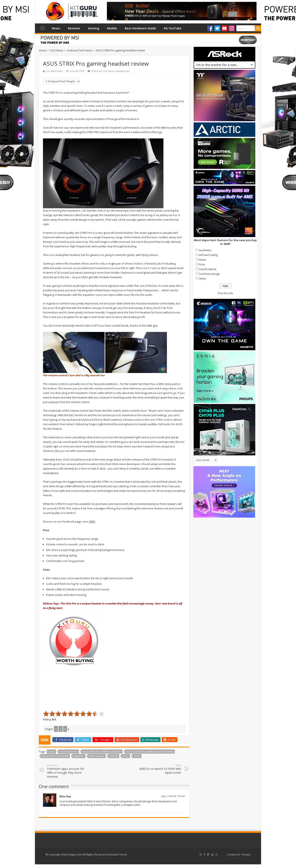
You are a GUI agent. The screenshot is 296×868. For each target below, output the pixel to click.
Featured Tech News (80, 50)
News (56, 28)
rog (126, 756)
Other (202, 279)
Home (42, 28)
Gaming (94, 28)
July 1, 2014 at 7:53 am (173, 796)
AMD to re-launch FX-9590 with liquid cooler (160, 769)
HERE (92, 521)
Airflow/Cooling (208, 255)
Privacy (246, 854)
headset (79, 756)
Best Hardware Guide (140, 28)
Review (114, 756)
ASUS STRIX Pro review (55, 756)
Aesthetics (205, 250)
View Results (225, 293)
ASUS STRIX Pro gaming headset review (150, 752)
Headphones (123, 71)
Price (202, 264)
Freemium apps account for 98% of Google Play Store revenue (68, 771)
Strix (137, 756)
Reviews (74, 28)
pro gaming (97, 756)
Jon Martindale (55, 71)
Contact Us (234, 854)
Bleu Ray (65, 796)
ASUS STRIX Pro (69, 752)
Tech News (57, 50)
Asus (52, 752)
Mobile (112, 28)
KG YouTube (173, 28)
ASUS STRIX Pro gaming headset (102, 752)
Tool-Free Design (209, 274)
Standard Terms (117, 854)
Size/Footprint (208, 269)
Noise (202, 260)
